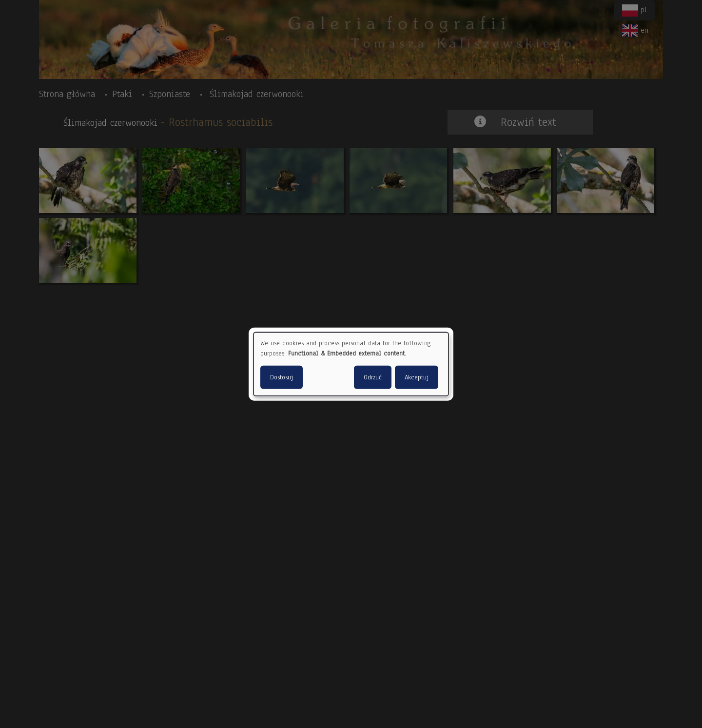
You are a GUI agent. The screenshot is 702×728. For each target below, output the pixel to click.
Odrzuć (373, 377)
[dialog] (351, 364)
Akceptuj (417, 377)
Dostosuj (282, 377)
